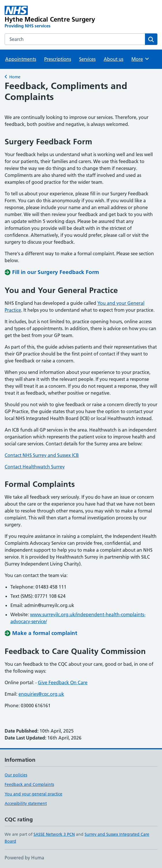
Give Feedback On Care (63, 682)
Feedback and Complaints (29, 784)
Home (15, 77)
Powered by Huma (24, 858)
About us (113, 59)
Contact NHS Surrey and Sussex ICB (42, 455)
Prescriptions (58, 59)
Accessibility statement (26, 803)
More (140, 59)
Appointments (21, 59)
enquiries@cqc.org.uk (41, 694)
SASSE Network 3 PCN (54, 834)
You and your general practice (33, 794)
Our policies (16, 775)
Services (87, 59)
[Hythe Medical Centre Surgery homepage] (50, 17)
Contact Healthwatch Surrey (35, 467)
